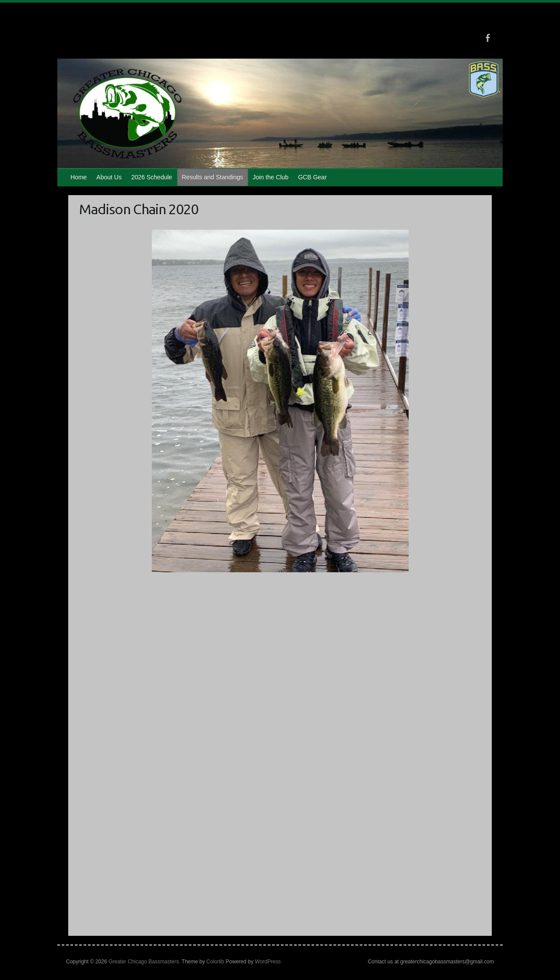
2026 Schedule (152, 177)
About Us (109, 177)
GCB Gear (312, 177)
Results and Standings (212, 177)
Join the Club (270, 177)
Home (79, 177)
